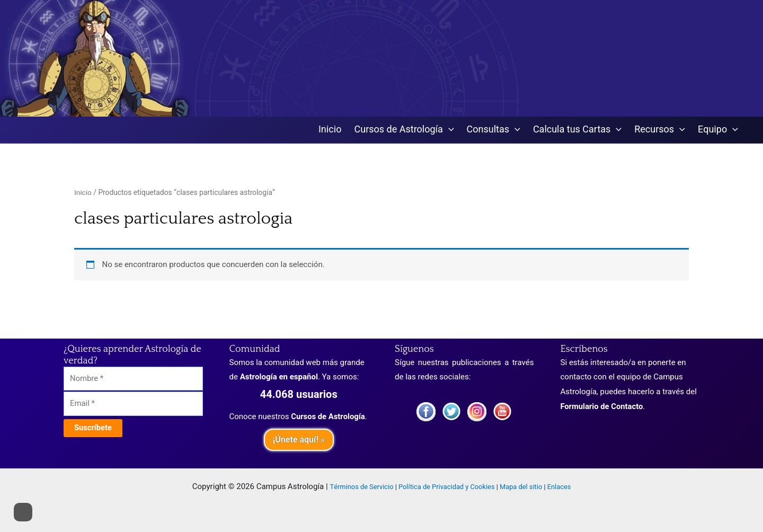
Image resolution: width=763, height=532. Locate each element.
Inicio (83, 193)
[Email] (133, 405)
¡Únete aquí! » (299, 440)
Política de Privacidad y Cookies (446, 487)
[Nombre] (133, 379)
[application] (449, 130)
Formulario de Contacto (602, 406)
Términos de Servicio (362, 487)
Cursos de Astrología (329, 416)
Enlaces (559, 487)
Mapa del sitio (521, 487)
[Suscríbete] (94, 429)
